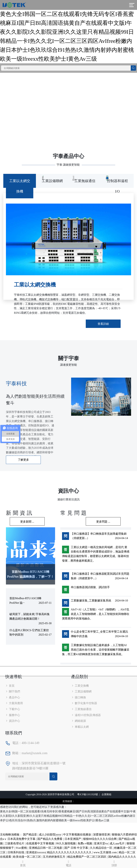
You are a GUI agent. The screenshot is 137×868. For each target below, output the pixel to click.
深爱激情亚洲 (102, 835)
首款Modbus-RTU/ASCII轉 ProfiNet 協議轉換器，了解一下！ (31, 574)
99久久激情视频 (66, 843)
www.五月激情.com (106, 852)
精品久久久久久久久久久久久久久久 (70, 852)
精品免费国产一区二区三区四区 (87, 857)
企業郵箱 (106, 794)
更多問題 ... (103, 522)
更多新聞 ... (27, 522)
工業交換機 (80, 686)
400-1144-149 (30, 743)
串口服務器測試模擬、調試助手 (90, 587)
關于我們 (13, 691)
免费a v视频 (85, 843)
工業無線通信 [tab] (85, 181)
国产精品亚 (30, 835)
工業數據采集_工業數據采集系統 (91, 600)
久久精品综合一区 (101, 848)
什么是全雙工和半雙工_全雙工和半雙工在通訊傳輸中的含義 (99, 634)
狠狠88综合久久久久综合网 (100, 839)
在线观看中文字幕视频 (40, 843)
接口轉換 (79, 697)
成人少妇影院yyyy (50, 835)
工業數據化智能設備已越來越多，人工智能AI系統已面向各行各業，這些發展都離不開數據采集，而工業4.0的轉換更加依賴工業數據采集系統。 (96, 650)
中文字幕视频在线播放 (77, 835)
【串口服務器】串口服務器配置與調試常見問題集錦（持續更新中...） (100, 576)
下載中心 (13, 709)
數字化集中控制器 (84, 703)
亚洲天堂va (101, 843)
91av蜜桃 (22, 848)
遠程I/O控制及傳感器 (86, 715)
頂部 (114, 863)
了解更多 (23, 460)
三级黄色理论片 (15, 843)
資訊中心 (13, 721)
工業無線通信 (81, 709)
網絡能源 (79, 721)
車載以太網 (80, 727)
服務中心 (13, 715)
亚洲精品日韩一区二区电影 (46, 848)
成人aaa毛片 (117, 843)
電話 (68, 863)
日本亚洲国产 (73, 839)
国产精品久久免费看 (50, 839)
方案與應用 (14, 703)
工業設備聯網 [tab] (52, 181)
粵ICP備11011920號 (88, 794)
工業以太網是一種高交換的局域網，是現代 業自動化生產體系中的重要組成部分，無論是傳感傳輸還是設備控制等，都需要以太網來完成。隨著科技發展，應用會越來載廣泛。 (96, 554)
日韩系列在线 (16, 852)
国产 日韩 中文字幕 (77, 848)
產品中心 (13, 697)
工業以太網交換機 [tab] (20, 186)
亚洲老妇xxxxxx (36, 852)
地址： (17, 763)
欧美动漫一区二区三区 (27, 857)
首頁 (10, 686)
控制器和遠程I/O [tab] (117, 186)
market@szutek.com (35, 753)
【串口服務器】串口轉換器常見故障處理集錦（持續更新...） (99, 536)
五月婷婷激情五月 (54, 857)
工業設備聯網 (81, 691)
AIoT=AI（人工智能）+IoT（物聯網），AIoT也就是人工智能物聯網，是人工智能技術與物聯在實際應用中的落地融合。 (96, 614)
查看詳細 (103, 324)
